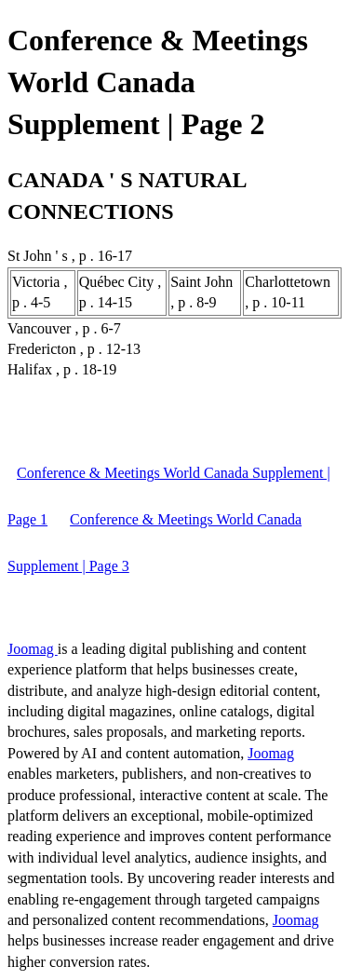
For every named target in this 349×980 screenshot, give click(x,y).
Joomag (33, 649)
